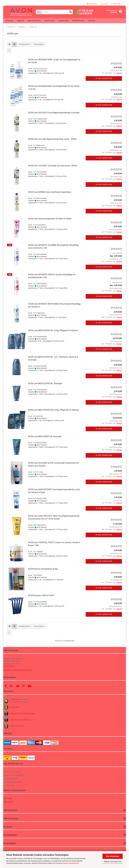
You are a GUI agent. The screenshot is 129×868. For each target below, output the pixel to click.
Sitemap (9, 798)
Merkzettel (116, 4)
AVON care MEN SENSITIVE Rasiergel (45, 436)
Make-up (20, 21)
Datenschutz (15, 707)
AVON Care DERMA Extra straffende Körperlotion (50, 192)
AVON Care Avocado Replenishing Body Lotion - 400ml (52, 139)
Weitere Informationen (113, 862)
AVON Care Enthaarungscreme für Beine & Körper (50, 219)
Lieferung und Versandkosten (21, 720)
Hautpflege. (50, 21)
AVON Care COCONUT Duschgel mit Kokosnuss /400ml (53, 166)
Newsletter (10, 802)
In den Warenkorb (104, 78)
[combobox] (25, 44)
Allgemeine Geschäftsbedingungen (23, 713)
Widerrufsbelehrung (17, 726)
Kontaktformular (9, 666)
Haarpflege (64, 21)
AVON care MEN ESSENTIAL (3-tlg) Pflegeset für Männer (53, 330)
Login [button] (104, 4)
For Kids (92, 21)
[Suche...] (39, 12)
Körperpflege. (78, 21)
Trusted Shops (15, 699)
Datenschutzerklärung (71, 863)
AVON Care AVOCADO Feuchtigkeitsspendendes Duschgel (54, 113)
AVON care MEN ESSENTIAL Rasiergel (45, 383)
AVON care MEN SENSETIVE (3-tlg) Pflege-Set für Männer (53, 410)
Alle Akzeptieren (113, 856)
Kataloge (9, 21)
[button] (92, 4)
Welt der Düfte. (34, 21)
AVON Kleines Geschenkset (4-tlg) (43, 569)
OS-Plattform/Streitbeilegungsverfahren (17, 670)
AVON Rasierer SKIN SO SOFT (41, 595)
